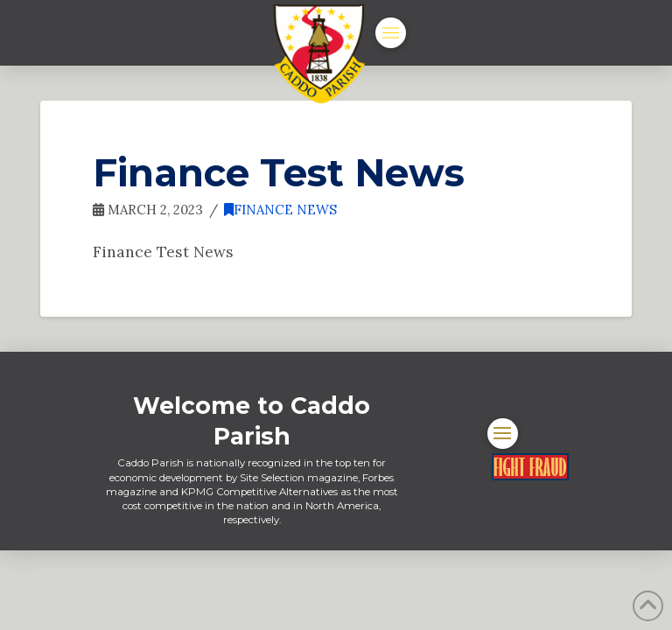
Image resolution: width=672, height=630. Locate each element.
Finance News (280, 210)
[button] (391, 33)
